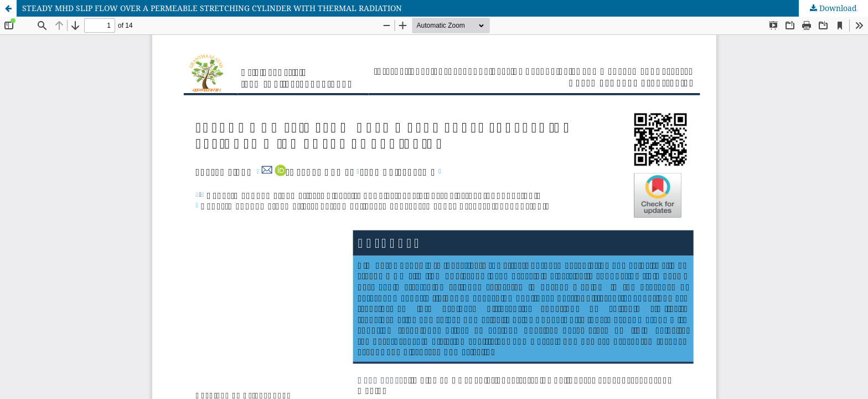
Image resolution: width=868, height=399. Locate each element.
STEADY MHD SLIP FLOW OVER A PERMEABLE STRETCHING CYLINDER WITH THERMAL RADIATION (212, 8)
